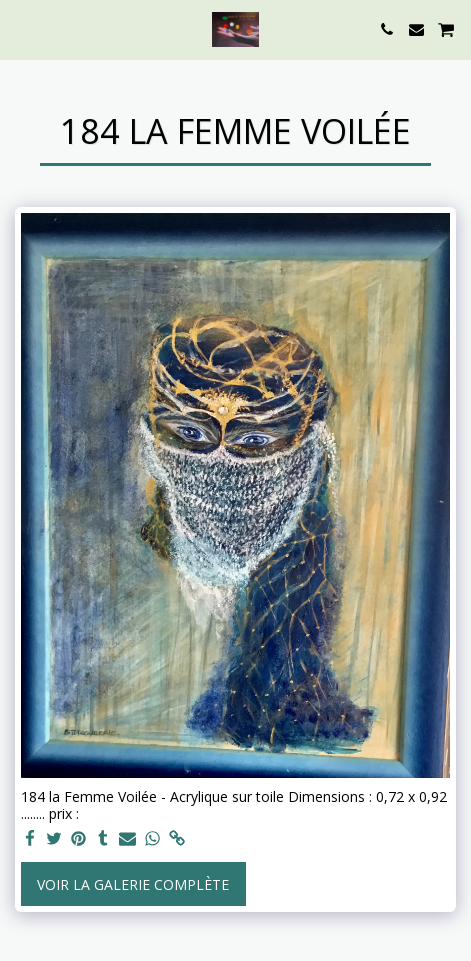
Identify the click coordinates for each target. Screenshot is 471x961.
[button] (22, 28)
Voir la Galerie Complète (133, 884)
